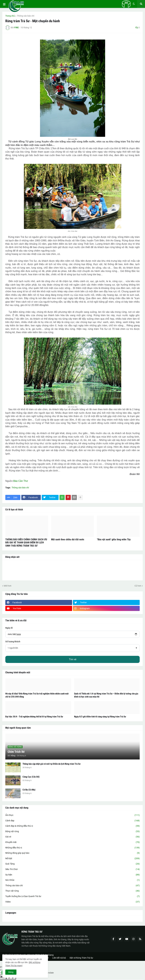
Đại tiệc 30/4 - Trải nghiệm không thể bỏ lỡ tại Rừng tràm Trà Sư (34, 717)
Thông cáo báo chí (26, 16)
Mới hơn (8, 586)
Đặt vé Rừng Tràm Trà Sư (81, 958)
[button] (4, 4)
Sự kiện (72, 875)
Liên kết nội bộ (59, 958)
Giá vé (72, 837)
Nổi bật (72, 859)
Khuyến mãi (72, 842)
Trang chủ (10, 16)
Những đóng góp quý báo (72, 853)
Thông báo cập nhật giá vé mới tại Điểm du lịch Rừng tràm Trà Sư (52, 764)
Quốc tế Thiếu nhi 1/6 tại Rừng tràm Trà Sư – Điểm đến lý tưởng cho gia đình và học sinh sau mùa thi (106, 695)
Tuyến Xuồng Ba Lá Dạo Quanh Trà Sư (72, 896)
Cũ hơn (138, 586)
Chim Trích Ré (16, 752)
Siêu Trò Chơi (72, 869)
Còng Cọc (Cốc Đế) (31, 777)
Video (72, 902)
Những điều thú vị (72, 848)
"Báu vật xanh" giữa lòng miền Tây (114, 539)
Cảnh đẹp (72, 821)
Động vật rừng (72, 832)
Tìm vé (73, 659)
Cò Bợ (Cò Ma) (29, 790)
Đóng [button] (11, 972)
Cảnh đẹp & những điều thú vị (72, 826)
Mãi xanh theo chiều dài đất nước (68, 539)
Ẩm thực (72, 815)
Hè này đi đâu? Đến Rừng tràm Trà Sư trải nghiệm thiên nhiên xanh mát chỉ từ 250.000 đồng (37, 695)
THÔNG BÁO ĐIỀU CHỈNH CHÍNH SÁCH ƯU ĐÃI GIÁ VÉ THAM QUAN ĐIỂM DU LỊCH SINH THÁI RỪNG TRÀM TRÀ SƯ (26, 543)
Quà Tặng (72, 864)
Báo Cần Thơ (21, 481)
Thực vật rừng (72, 891)
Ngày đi (9, 628)
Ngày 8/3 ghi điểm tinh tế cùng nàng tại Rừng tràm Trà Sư (100, 717)
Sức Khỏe (72, 880)
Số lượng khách (13, 642)
